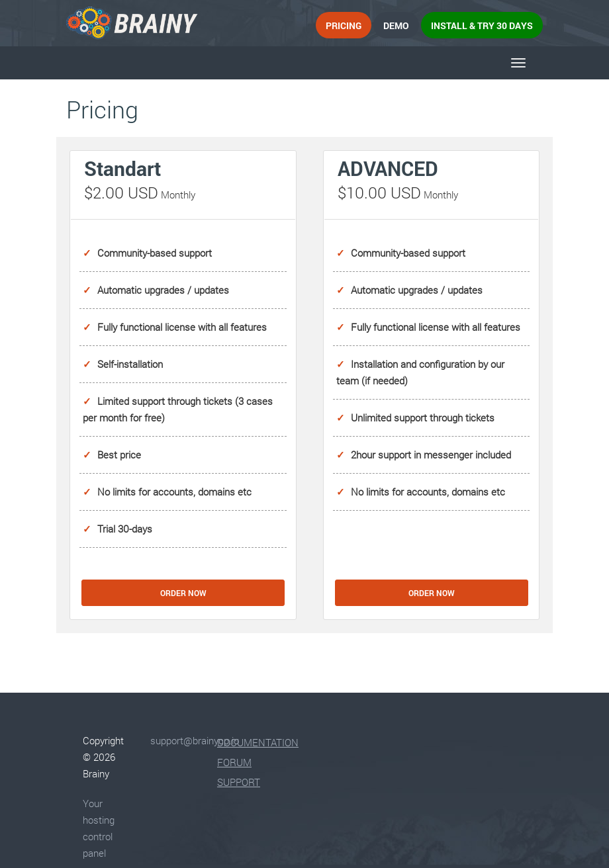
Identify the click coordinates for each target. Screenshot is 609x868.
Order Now (183, 593)
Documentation (258, 742)
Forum (234, 762)
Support (239, 782)
